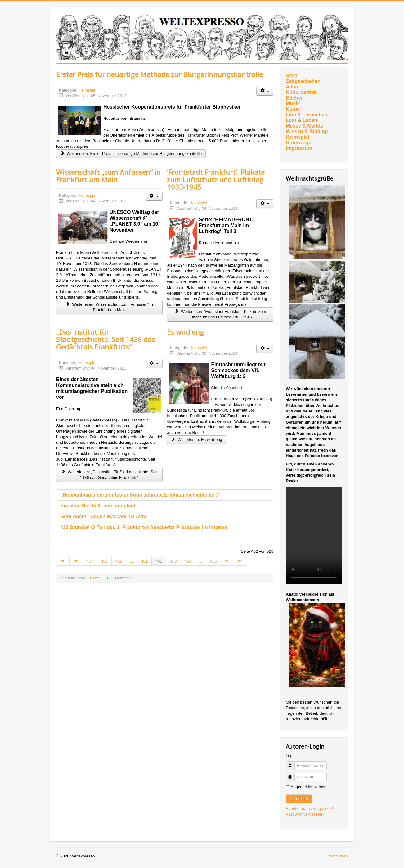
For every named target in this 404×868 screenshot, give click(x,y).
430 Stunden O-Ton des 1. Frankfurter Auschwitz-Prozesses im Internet (144, 527)
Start (291, 76)
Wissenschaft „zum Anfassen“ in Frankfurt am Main (108, 176)
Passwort (293, 774)
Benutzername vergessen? (310, 809)
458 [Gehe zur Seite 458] (104, 561)
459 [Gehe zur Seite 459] (119, 561)
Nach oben (338, 856)
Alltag (293, 87)
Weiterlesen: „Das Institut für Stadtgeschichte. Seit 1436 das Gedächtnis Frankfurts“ (109, 475)
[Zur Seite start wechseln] (63, 561)
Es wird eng (185, 332)
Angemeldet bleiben (309, 787)
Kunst (293, 109)
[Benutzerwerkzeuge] (265, 91)
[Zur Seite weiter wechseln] (227, 561)
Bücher (294, 98)
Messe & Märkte (305, 126)
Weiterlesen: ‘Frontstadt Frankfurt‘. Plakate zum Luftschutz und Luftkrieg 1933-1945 (220, 314)
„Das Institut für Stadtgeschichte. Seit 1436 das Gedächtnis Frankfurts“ (106, 339)
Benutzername (293, 763)
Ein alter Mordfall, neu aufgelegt (98, 506)
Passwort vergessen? (305, 814)
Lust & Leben (301, 120)
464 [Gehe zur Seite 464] (188, 561)
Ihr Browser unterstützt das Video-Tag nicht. (314, 535)
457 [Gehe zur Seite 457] (90, 561)
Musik (293, 103)
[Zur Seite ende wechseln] (240, 561)
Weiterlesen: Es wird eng (196, 440)
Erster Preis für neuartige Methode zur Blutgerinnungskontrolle (159, 74)
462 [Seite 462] (159, 561)
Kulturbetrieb (301, 92)
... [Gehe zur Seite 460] (132, 561)
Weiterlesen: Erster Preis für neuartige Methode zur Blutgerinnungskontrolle (131, 153)
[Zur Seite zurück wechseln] (76, 561)
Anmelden (299, 799)
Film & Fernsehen (307, 115)
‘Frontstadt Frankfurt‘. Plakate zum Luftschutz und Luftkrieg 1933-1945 (216, 179)
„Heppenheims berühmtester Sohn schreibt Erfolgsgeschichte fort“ (140, 495)
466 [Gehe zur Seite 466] (213, 561)
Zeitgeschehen (303, 81)
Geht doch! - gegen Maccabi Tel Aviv (103, 517)
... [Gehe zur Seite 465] (201, 561)
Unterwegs (299, 143)
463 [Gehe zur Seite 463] (173, 561)
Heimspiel (87, 90)
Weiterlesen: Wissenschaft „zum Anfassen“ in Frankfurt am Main (109, 307)
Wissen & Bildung (307, 131)
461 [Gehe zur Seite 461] (144, 561)
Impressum (299, 148)
